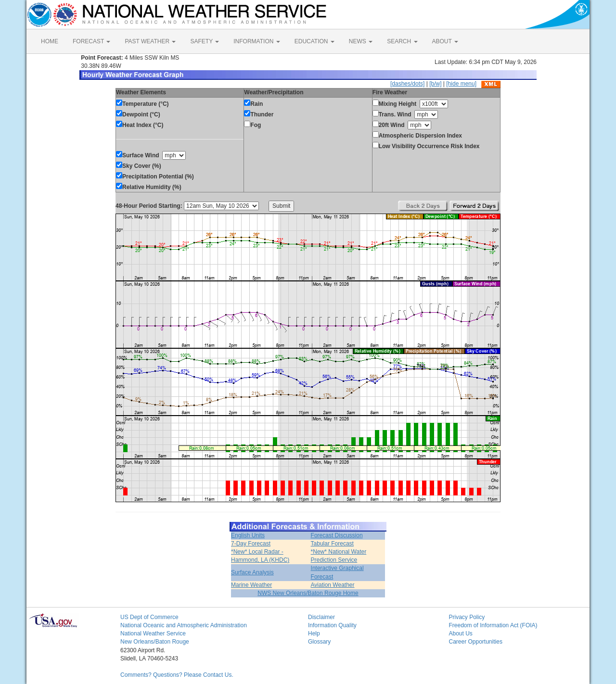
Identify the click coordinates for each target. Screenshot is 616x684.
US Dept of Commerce (149, 617)
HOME (50, 41)
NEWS (361, 41)
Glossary (319, 642)
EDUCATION (314, 41)
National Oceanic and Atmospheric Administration (184, 625)
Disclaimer (321, 617)
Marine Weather (251, 585)
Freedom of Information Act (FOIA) (493, 625)
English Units (248, 535)
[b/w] (435, 84)
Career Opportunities (476, 642)
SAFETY (205, 41)
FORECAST (91, 41)
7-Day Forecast (251, 544)
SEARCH (402, 41)
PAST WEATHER (150, 41)
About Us (461, 633)
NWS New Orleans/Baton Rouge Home (308, 593)
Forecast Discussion (337, 535)
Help (314, 633)
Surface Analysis (252, 572)
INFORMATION (257, 41)
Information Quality (332, 625)
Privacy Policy (467, 617)
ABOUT (445, 41)
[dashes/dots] (407, 84)
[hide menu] (461, 84)
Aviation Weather (333, 585)
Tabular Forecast (332, 544)
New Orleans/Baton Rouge (155, 642)
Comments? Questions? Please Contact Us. (177, 675)
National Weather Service (153, 633)
